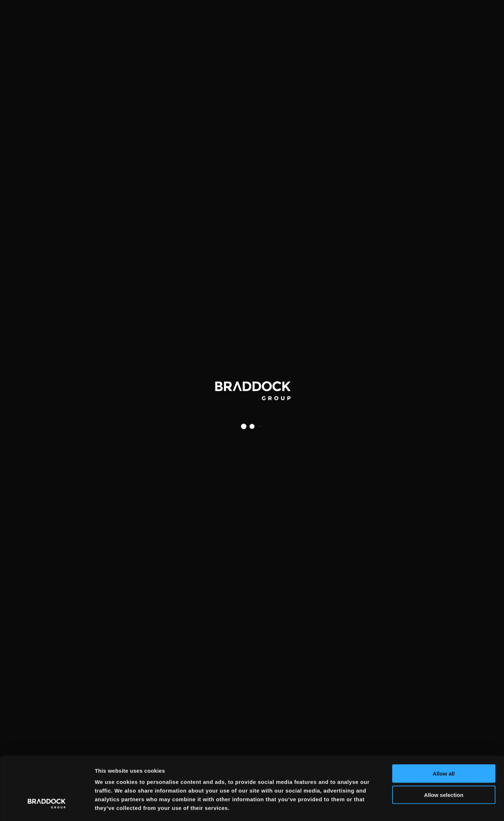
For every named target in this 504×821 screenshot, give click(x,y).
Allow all (444, 743)
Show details (379, 807)
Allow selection (443, 764)
